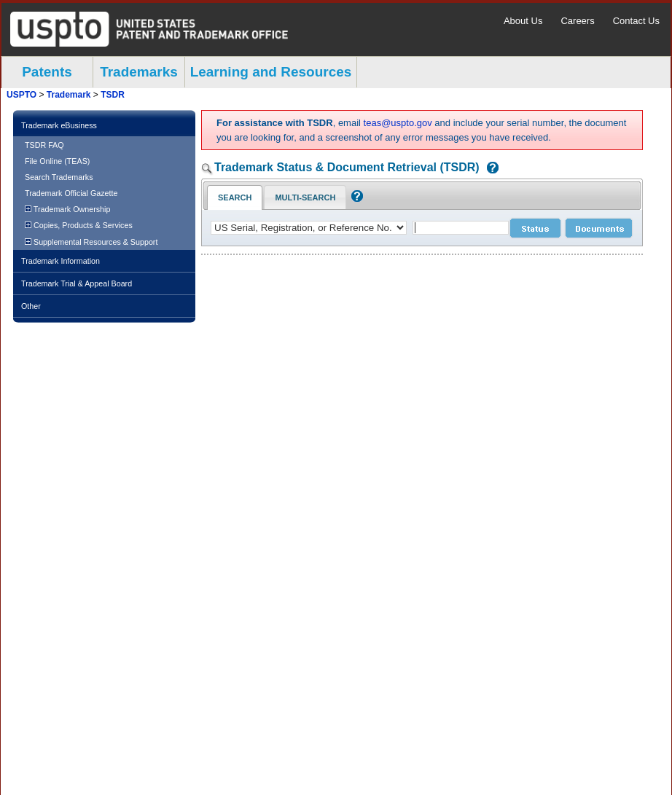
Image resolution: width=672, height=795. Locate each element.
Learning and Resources (271, 72)
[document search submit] (599, 228)
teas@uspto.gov (398, 123)
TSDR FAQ (44, 145)
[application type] (309, 228)
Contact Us (636, 21)
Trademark (69, 95)
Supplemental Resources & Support (91, 242)
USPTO (22, 95)
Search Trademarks (59, 177)
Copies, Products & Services (79, 225)
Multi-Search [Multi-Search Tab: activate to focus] (305, 197)
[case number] (461, 228)
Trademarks (139, 72)
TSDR (113, 95)
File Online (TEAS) (57, 161)
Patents (47, 72)
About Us (523, 21)
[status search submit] (535, 228)
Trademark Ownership (67, 209)
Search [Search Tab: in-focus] (235, 197)
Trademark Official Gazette (71, 193)
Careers (577, 21)
